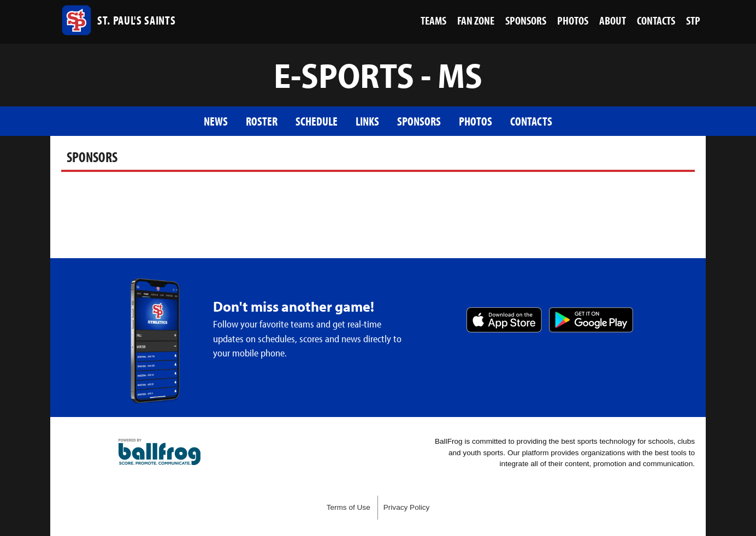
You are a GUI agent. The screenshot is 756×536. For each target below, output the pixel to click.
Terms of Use (349, 507)
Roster (262, 121)
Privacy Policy (407, 507)
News (216, 121)
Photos (476, 121)
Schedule (317, 121)
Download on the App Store (504, 320)
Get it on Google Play (591, 320)
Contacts (531, 121)
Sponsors (419, 121)
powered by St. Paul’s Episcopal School (160, 452)
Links (367, 121)
